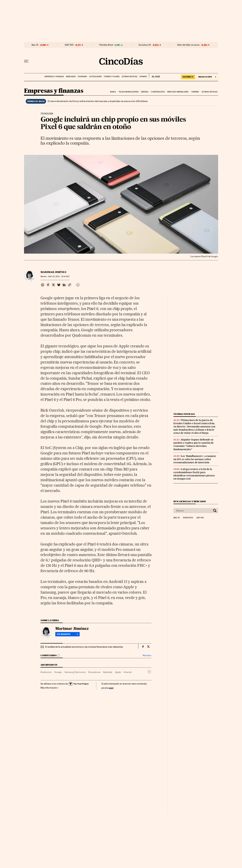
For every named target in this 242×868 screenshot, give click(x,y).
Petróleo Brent (106, 45)
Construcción (158, 92)
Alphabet (108, 672)
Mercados (71, 77)
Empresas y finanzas (54, 77)
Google (58, 672)
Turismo (195, 92)
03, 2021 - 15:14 (59, 277)
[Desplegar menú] (26, 61)
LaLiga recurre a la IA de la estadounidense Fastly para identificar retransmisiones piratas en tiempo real (194, 474)
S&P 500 (69, 45)
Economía (82, 77)
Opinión (143, 77)
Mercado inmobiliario (178, 92)
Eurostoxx (188, 518)
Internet (128, 672)
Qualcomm (46, 672)
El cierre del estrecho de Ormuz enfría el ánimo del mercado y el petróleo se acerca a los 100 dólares (98, 101)
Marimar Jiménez (53, 272)
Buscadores (94, 672)
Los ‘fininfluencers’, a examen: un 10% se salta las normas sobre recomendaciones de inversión (195, 459)
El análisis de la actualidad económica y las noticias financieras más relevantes (84, 647)
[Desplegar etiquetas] (149, 672)
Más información (50, 688)
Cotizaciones (95, 77)
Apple (118, 672)
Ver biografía (67, 634)
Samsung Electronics (75, 672)
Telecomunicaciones (129, 92)
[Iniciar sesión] (207, 77)
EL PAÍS (154, 75)
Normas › (147, 655)
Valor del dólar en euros (188, 45)
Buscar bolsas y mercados (190, 501)
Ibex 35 (35, 45)
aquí (111, 688)
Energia (145, 92)
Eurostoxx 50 (145, 45)
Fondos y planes (112, 77)
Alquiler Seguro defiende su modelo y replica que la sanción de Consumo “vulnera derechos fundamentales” (194, 444)
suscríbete (188, 77)
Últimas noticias (129, 77)
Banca (113, 92)
